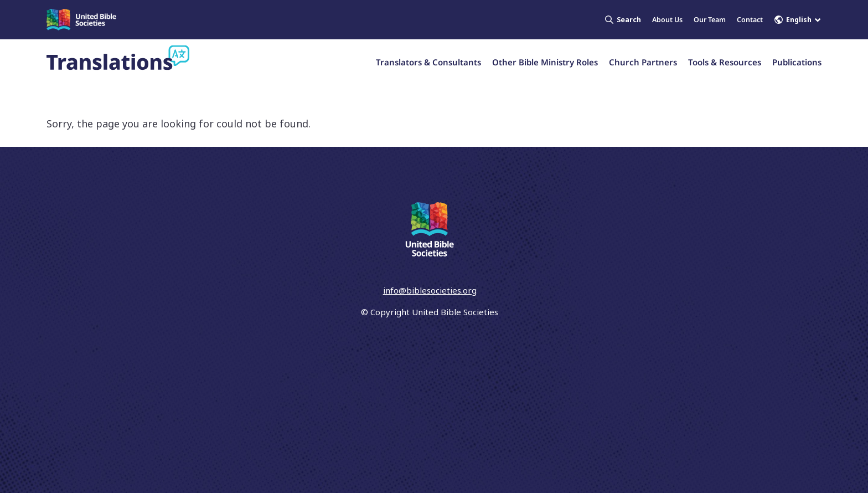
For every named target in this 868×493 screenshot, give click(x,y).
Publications (797, 62)
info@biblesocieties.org (430, 290)
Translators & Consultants (428, 62)
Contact (750, 20)
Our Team (710, 20)
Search (623, 20)
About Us (667, 20)
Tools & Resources (725, 62)
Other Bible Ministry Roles (545, 62)
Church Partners (643, 62)
